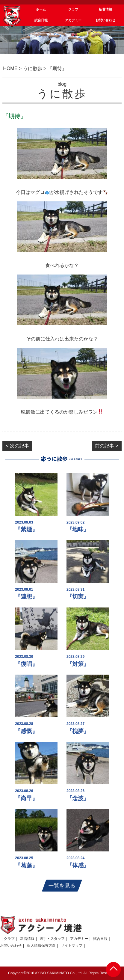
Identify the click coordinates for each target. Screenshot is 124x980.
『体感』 (78, 865)
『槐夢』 (78, 731)
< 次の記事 (17, 446)
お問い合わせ (11, 946)
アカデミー (79, 939)
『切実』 (78, 597)
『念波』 (78, 798)
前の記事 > (107, 446)
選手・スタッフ (52, 939)
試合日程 (100, 939)
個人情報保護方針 (41, 946)
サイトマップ (72, 946)
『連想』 (26, 597)
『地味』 (78, 529)
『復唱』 (26, 664)
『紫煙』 (26, 529)
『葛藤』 (26, 865)
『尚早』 (26, 798)
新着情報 (27, 939)
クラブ (9, 939)
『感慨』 (26, 731)
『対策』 (78, 664)
